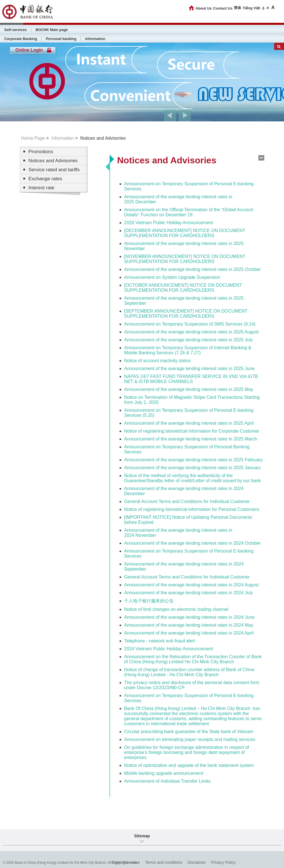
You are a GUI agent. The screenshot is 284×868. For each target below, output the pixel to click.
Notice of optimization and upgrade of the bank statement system (189, 765)
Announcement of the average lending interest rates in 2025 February (194, 460)
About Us (204, 8)
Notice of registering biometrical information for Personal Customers (192, 509)
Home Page (33, 138)
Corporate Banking (21, 39)
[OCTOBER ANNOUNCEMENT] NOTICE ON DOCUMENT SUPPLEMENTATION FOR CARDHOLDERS (183, 288)
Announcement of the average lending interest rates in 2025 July (188, 340)
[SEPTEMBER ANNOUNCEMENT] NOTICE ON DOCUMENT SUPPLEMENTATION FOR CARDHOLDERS (186, 314)
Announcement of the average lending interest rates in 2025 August (191, 332)
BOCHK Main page (52, 30)
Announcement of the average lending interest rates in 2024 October (193, 543)
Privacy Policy (223, 862)
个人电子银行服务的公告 (149, 601)
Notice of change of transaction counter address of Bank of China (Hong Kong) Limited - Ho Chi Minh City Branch (189, 672)
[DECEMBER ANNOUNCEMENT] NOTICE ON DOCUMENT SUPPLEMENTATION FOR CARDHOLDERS (185, 233)
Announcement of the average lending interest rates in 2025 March (191, 439)
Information (95, 39)
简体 (238, 8)
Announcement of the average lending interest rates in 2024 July (188, 593)
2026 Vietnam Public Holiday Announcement (168, 223)
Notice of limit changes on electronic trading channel (176, 609)
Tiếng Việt (251, 8)
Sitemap (142, 836)
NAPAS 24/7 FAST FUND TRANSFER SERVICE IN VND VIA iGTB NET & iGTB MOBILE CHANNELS (191, 379)
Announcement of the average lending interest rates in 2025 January (193, 468)
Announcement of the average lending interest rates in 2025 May (189, 389)
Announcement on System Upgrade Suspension (172, 277)
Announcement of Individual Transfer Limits (167, 781)
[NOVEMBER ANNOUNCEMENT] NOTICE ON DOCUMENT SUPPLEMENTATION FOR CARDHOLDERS (185, 259)
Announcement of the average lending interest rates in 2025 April (189, 423)
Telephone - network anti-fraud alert (160, 641)
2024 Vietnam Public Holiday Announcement (168, 649)
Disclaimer (197, 862)
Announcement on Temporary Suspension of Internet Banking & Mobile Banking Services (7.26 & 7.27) (188, 350)
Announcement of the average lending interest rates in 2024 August (191, 585)
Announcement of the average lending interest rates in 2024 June (189, 617)
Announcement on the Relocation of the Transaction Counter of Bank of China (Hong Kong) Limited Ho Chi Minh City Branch (193, 659)
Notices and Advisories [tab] (167, 160)
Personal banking (61, 39)
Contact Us (223, 8)
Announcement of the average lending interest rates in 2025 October (193, 269)
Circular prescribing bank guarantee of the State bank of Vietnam (189, 732)
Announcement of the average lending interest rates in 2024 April (189, 633)
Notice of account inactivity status (157, 361)
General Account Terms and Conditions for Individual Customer (187, 501)
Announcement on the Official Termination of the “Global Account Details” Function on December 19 (189, 212)
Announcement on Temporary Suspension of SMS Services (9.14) (190, 324)
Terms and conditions (164, 862)
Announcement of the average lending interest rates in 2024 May (189, 625)
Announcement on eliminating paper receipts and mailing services (190, 739)
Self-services (15, 30)
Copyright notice (126, 862)
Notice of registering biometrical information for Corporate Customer (192, 431)
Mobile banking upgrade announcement (164, 773)
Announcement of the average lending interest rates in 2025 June (189, 369)
